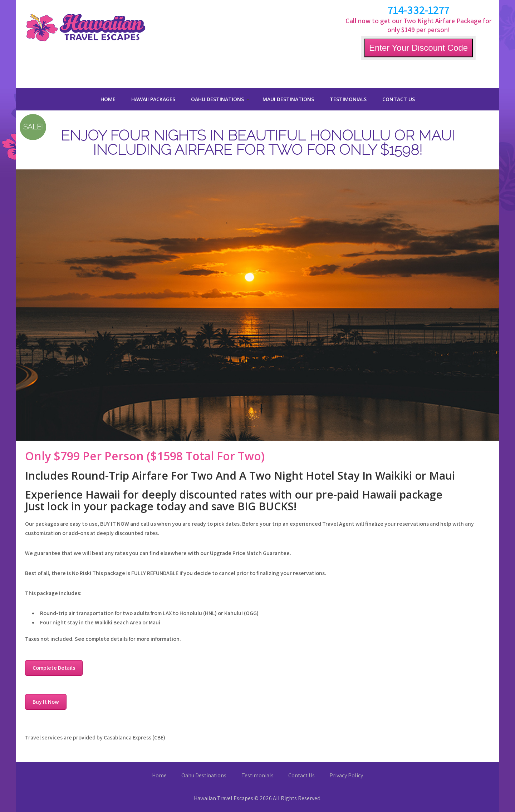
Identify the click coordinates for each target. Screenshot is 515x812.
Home (108, 99)
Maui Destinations (288, 99)
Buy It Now (46, 702)
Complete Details (54, 668)
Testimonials (348, 99)
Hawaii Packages (153, 99)
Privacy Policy (346, 775)
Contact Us (399, 99)
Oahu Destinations (217, 99)
